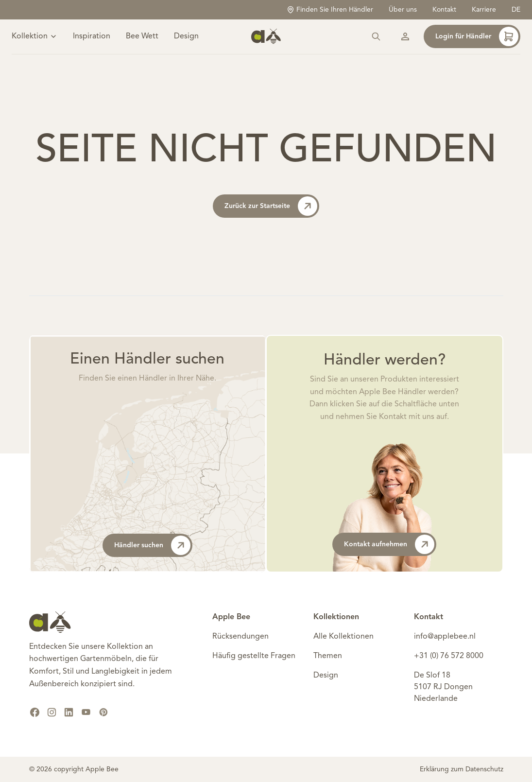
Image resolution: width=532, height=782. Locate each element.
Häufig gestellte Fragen (254, 656)
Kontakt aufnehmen (389, 544)
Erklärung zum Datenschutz (462, 769)
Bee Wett (142, 37)
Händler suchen (152, 545)
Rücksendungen (240, 637)
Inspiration (92, 37)
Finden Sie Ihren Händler (330, 10)
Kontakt (444, 10)
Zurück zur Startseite (271, 206)
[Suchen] (376, 37)
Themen (328, 656)
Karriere (484, 10)
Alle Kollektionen (343, 637)
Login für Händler (477, 37)
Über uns (403, 10)
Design (186, 37)
